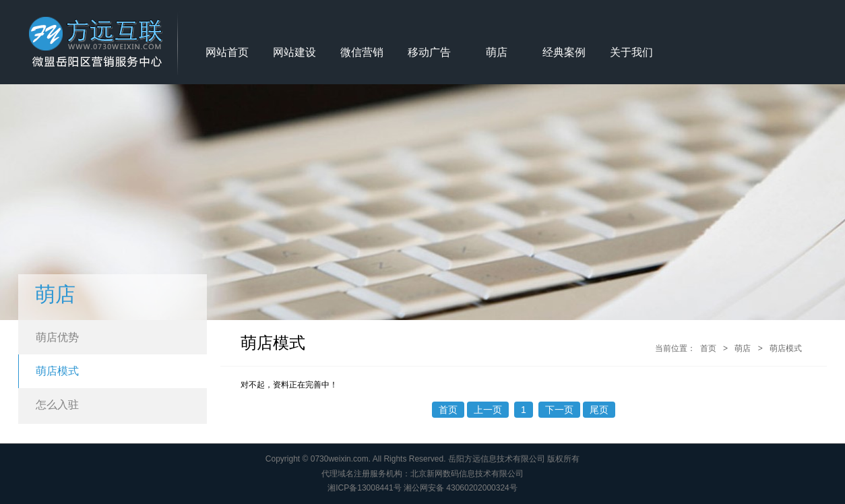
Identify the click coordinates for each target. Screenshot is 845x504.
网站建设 (294, 52)
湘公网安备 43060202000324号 (461, 488)
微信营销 (362, 52)
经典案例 (564, 52)
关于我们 (631, 52)
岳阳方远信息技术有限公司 (497, 459)
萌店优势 (57, 337)
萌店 (497, 52)
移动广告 (429, 52)
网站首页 (227, 52)
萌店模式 (57, 371)
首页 (708, 348)
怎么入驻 (57, 405)
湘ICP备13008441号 (364, 488)
